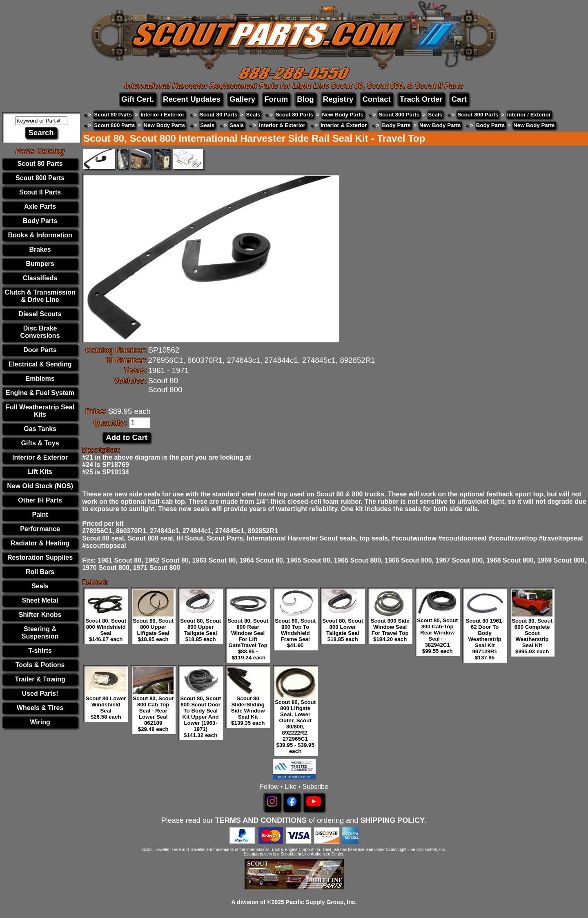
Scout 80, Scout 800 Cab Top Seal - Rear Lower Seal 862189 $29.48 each (153, 714)
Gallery (242, 99)
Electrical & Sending (40, 364)
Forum (276, 99)
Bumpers (40, 264)
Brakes (40, 249)
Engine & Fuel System (40, 393)
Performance (40, 529)
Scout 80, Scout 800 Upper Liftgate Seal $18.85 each (153, 630)
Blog (305, 99)
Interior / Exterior (162, 115)
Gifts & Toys (40, 443)
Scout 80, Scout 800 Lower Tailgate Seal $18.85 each (343, 630)
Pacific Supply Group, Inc (321, 902)
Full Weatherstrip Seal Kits (40, 411)
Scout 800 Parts (40, 178)
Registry (338, 99)
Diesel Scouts (40, 314)
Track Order (421, 99)
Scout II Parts (40, 192)
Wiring (40, 722)
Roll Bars (40, 572)
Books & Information (40, 235)
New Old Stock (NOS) (40, 486)
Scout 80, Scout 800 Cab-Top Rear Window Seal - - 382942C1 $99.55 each (437, 636)
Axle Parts (40, 207)
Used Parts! (40, 694)
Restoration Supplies (40, 557)
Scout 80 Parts (40, 164)
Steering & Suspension (40, 633)
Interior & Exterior (40, 457)
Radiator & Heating (40, 543)
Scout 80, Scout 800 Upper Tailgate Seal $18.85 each (200, 630)
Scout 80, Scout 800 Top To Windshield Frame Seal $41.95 (295, 633)
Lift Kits (40, 472)
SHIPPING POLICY (392, 820)
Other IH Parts (40, 500)
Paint (40, 515)
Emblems (40, 379)
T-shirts (40, 651)
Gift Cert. (138, 99)
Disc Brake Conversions (40, 332)
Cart (459, 99)
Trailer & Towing (40, 679)
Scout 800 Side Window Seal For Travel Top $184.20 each (390, 630)
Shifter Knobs (40, 615)
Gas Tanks (40, 429)
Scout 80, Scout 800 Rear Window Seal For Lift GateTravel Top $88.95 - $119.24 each (248, 639)
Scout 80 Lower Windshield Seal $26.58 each (106, 708)
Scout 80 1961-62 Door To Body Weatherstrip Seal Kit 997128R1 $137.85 (484, 639)
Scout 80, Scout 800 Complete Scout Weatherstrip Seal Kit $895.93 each (532, 636)
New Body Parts (342, 115)
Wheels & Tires (40, 708)
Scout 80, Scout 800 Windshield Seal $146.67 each (106, 630)
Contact (376, 99)
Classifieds (40, 278)
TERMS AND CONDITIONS (261, 820)
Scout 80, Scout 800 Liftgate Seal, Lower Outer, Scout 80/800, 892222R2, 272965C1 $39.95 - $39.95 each (295, 727)
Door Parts (40, 350)
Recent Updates (192, 99)
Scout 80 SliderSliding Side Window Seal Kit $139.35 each (248, 711)
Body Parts (40, 221)
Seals (40, 586)
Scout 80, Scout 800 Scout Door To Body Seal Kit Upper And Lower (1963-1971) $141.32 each (200, 717)
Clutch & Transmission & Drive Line (40, 296)
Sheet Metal (40, 600)
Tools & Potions (40, 665)
